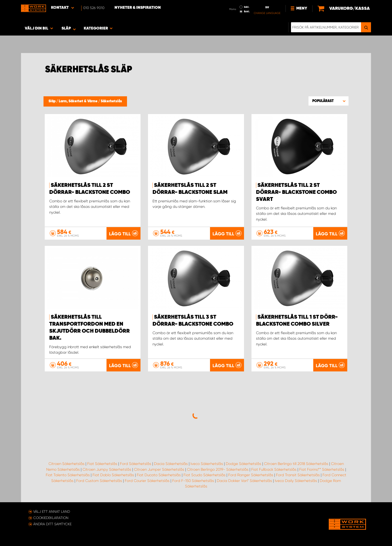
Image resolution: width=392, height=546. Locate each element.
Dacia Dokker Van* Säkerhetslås (244, 481)
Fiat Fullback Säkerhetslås (274, 469)
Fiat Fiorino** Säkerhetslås (322, 469)
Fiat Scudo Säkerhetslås (204, 475)
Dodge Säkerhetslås (243, 464)
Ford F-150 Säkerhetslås (193, 481)
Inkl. (247, 7)
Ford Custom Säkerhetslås (99, 481)
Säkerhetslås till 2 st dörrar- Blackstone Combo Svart (296, 192)
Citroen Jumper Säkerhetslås (159, 469)
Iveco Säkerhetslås (207, 464)
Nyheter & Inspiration (138, 8)
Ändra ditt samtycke (52, 524)
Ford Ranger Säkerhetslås (251, 475)
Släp (52, 101)
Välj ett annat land (52, 511)
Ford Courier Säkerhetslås (147, 481)
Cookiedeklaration (51, 518)
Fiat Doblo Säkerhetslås (113, 475)
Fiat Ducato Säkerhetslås (159, 475)
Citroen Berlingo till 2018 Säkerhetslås (296, 464)
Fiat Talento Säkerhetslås (68, 475)
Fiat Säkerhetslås (102, 464)
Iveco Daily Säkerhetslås (296, 481)
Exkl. (247, 12)
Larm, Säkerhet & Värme (78, 101)
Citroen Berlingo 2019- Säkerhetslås (218, 469)
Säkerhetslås (111, 101)
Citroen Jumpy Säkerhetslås (107, 469)
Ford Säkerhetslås (136, 464)
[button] (328, 101)
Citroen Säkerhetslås (66, 464)
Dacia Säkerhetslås (171, 464)
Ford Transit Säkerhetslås (298, 475)
